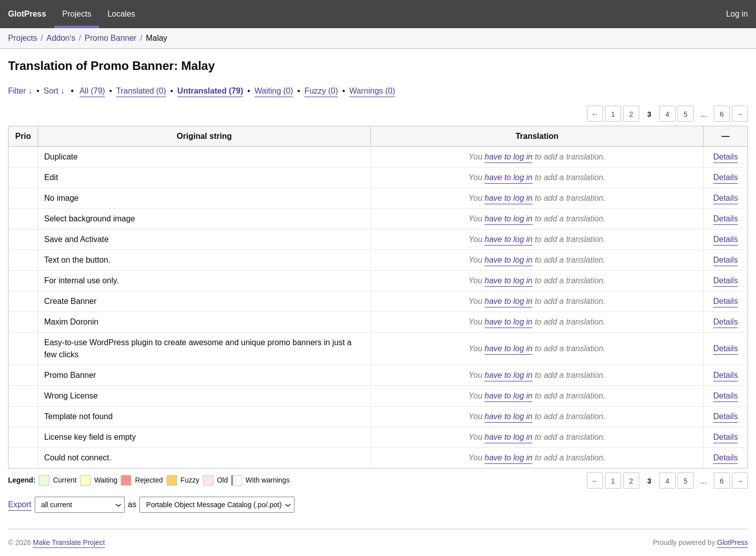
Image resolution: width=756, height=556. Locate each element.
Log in (737, 14)
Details (726, 157)
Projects (77, 14)
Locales (121, 14)
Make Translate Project (69, 542)
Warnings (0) (372, 91)
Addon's (61, 38)
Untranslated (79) (210, 91)
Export (20, 504)
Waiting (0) (274, 91)
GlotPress (27, 14)
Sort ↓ (54, 91)
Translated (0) (141, 91)
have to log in (509, 157)
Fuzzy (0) (321, 91)
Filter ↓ (20, 91)
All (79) (92, 91)
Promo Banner (110, 38)
